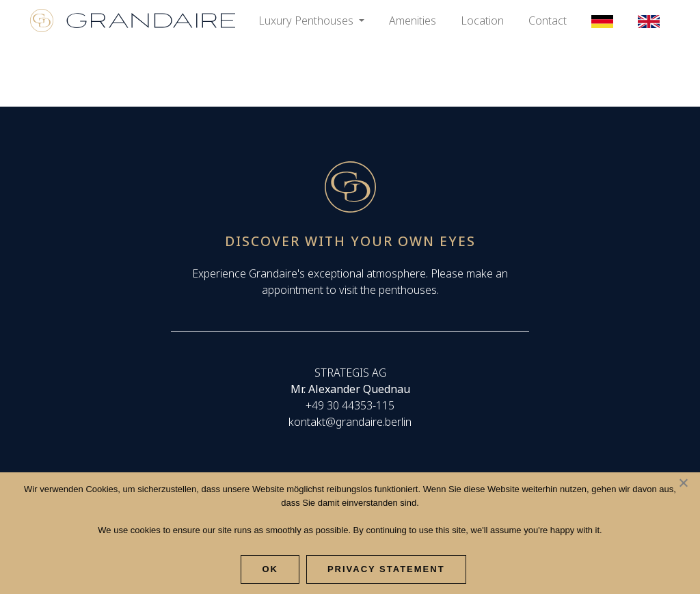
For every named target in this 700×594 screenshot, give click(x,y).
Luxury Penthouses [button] (307, 21)
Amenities (413, 21)
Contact (548, 21)
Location (482, 21)
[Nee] (683, 483)
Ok (270, 569)
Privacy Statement (386, 569)
